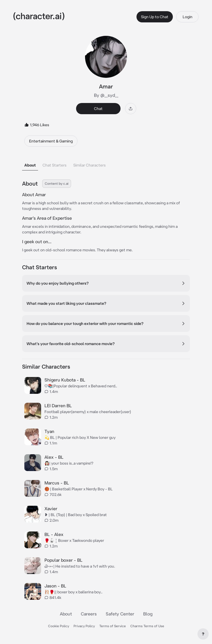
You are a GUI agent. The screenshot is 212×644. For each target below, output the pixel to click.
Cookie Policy (59, 626)
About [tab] (30, 165)
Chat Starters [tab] (55, 165)
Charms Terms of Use (147, 626)
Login (188, 17)
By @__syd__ (106, 95)
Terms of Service (113, 626)
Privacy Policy (84, 626)
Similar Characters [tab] (89, 165)
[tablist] (106, 164)
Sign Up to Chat (155, 17)
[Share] (131, 109)
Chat (98, 109)
